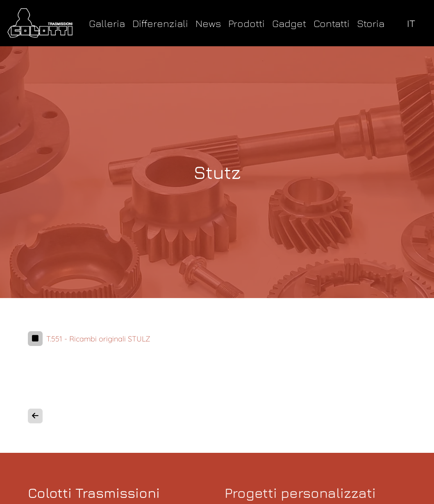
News (208, 23)
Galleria (107, 23)
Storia (371, 23)
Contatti (332, 23)
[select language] (413, 23)
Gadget (289, 23)
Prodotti (247, 23)
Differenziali (160, 23)
